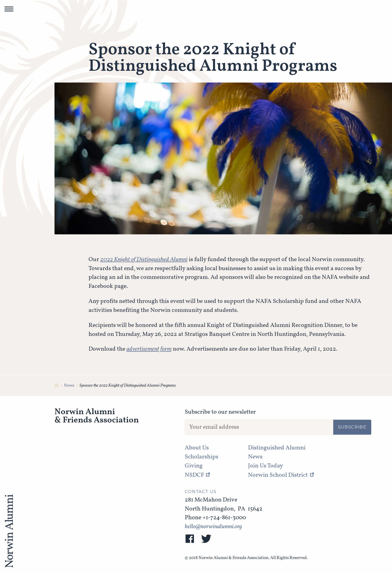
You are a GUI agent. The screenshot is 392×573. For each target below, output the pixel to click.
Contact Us (201, 492)
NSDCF (194, 475)
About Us (197, 448)
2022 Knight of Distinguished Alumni (144, 260)
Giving (194, 466)
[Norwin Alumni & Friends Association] (57, 386)
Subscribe (352, 427)
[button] (9, 10)
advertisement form (149, 349)
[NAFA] (9, 532)
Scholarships (201, 457)
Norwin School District (278, 475)
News (69, 386)
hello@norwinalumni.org (213, 527)
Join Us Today (265, 466)
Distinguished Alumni (277, 448)
